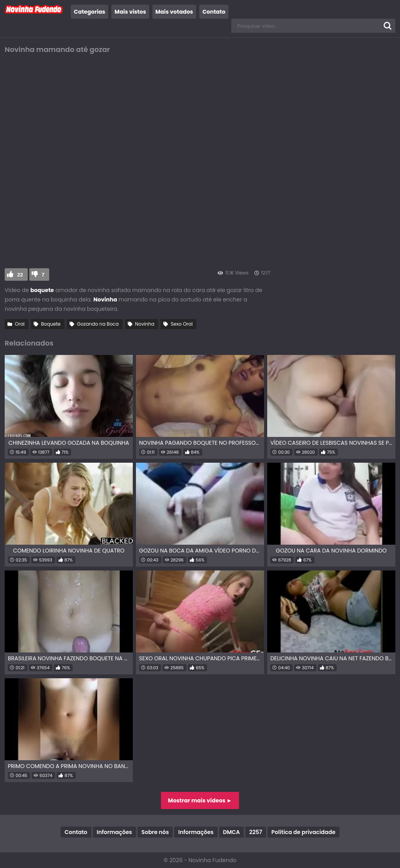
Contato (214, 12)
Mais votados (174, 12)
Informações (114, 832)
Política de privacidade (304, 832)
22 (20, 275)
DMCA (231, 832)
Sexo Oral (182, 324)
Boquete (51, 324)
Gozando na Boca (98, 324)
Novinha (145, 324)
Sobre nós (155, 832)
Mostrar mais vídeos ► (200, 800)
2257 (256, 832)
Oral (20, 324)
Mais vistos (130, 12)
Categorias (89, 12)
